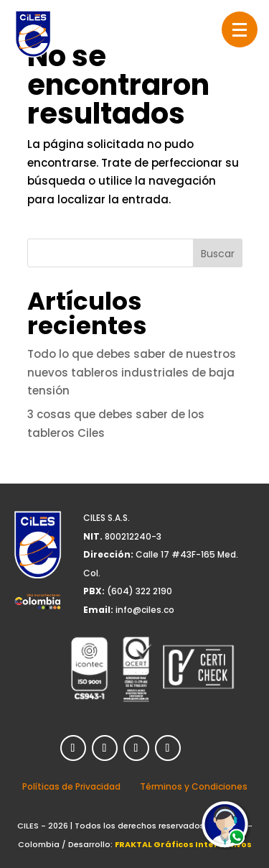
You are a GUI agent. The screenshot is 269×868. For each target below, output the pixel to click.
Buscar (218, 254)
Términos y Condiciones (194, 786)
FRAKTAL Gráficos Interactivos (183, 844)
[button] (240, 29)
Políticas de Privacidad (71, 786)
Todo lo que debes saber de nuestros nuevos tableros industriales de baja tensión (132, 372)
